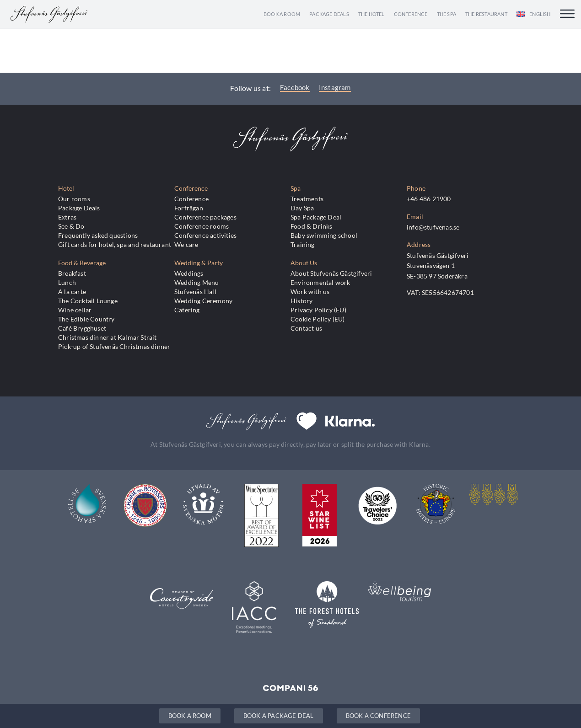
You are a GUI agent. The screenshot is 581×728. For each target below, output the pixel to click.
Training (303, 244)
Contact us (306, 328)
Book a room (282, 14)
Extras (67, 217)
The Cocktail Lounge (88, 301)
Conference (411, 14)
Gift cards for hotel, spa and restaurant (115, 244)
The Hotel (371, 14)
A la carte (72, 292)
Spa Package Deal (316, 217)
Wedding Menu (196, 282)
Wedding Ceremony (203, 301)
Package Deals (329, 14)
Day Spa (302, 208)
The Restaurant (486, 14)
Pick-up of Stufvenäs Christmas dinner (114, 346)
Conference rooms (202, 226)
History (301, 301)
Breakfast (72, 273)
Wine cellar (75, 310)
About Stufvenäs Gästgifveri (331, 273)
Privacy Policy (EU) (318, 310)
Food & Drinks (312, 226)
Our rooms (74, 199)
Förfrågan (189, 208)
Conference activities (205, 235)
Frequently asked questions (98, 235)
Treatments (307, 199)
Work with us (310, 292)
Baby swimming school (324, 235)
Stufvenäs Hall (195, 292)
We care (186, 244)
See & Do (71, 226)
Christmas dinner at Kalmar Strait (108, 337)
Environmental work (320, 282)
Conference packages (205, 217)
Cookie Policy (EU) (318, 319)
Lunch (67, 282)
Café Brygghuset (82, 328)
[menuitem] (534, 14)
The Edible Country (86, 319)
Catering (187, 310)
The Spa (447, 14)
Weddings (189, 273)
